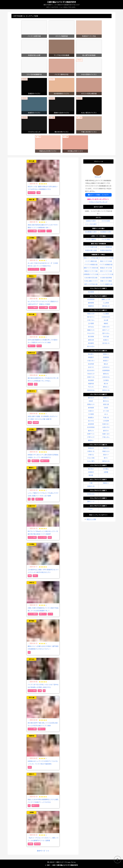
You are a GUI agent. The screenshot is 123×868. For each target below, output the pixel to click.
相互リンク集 (91, 519)
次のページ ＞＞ (43, 851)
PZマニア (98, 177)
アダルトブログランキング (98, 202)
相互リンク (60, 862)
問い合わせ (51, 862)
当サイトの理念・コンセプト (98, 195)
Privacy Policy (71, 862)
